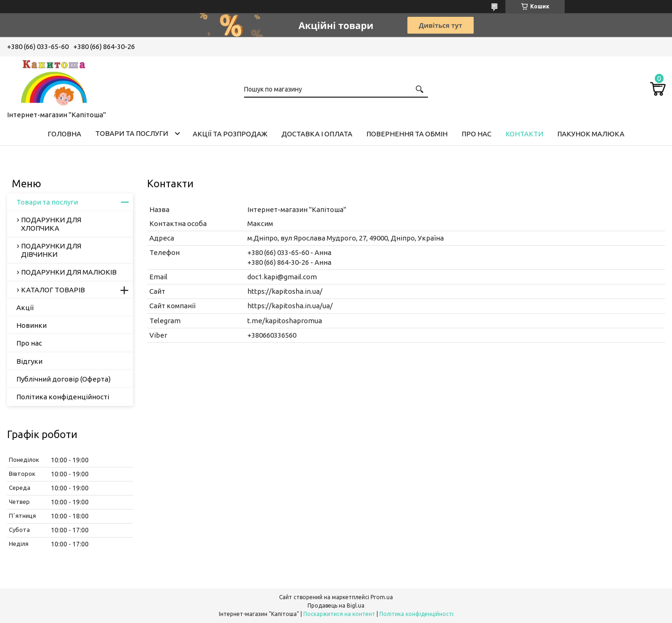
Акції (25, 308)
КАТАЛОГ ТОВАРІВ (53, 290)
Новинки (31, 325)
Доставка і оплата (317, 134)
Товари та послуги (132, 133)
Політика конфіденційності (63, 397)
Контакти (524, 134)
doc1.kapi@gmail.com (282, 277)
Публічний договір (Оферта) (63, 379)
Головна (64, 134)
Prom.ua (382, 597)
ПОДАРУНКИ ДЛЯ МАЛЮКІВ (69, 272)
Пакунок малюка (591, 134)
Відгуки (29, 361)
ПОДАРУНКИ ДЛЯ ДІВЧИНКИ (51, 250)
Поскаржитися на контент (339, 614)
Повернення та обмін (407, 134)
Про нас (476, 134)
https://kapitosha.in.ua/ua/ (290, 306)
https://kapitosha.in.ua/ (285, 291)
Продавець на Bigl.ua (336, 605)
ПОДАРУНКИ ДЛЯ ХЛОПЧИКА (51, 224)
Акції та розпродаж (230, 134)
